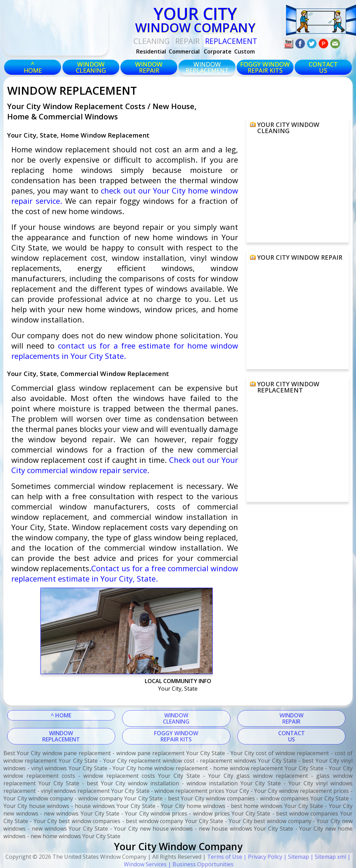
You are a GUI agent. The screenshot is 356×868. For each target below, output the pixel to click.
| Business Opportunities (200, 864)
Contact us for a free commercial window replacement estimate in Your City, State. (125, 573)
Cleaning (152, 41)
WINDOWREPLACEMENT (61, 736)
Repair (187, 41)
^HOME (33, 67)
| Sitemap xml (328, 857)
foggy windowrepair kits (265, 67)
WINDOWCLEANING (176, 718)
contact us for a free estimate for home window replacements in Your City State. (125, 351)
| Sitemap (296, 857)
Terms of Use (225, 857)
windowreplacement (207, 67)
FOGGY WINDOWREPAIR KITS (176, 736)
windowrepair (149, 67)
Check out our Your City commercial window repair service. (125, 465)
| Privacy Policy (262, 857)
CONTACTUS (323, 67)
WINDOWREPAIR (292, 718)
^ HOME (61, 715)
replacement (231, 41)
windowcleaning (91, 67)
